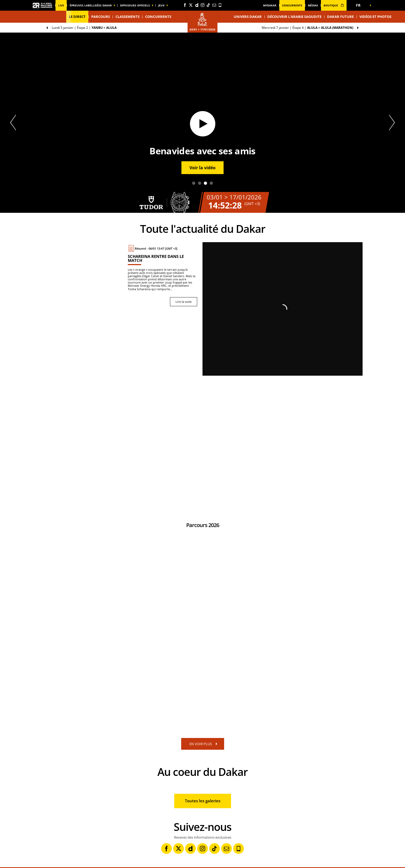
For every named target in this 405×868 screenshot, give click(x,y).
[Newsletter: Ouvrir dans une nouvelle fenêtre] (214, 5)
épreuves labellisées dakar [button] (91, 5)
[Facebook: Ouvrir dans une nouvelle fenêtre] (185, 5)
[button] (360, 5)
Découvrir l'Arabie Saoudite (294, 17)
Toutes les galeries (203, 801)
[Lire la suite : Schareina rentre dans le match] (162, 276)
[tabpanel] (202, 123)
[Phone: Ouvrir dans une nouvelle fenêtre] (220, 5)
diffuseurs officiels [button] (135, 5)
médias (313, 5)
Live (61, 5)
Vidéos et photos (375, 17)
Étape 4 (307, 28)
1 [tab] (194, 183)
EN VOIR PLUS (201, 744)
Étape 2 (84, 28)
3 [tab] (205, 183)
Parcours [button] (101, 17)
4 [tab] (211, 183)
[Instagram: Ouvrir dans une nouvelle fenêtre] (202, 5)
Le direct (77, 17)
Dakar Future (340, 17)
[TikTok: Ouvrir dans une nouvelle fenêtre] (208, 5)
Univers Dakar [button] (248, 17)
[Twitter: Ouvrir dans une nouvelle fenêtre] (191, 5)
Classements (128, 17)
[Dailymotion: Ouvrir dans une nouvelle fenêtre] (197, 5)
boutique (334, 5)
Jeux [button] (161, 5)
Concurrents (292, 5)
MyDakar (270, 5)
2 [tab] (200, 183)
